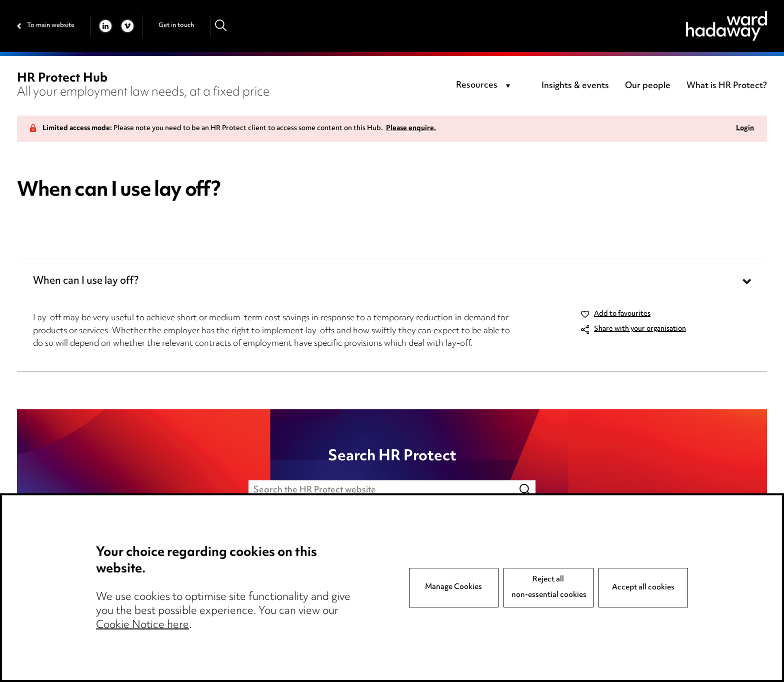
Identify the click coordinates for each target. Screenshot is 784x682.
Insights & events (575, 86)
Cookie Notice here (142, 625)
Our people (648, 86)
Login (745, 129)
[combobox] (485, 86)
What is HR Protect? (727, 86)
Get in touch (176, 26)
